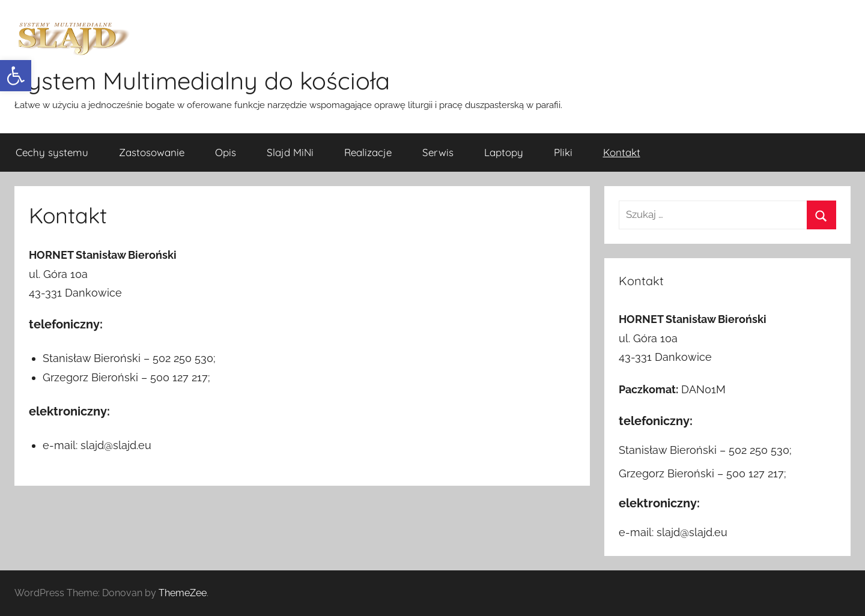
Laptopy (504, 152)
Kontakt (622, 152)
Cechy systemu (52, 152)
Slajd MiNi (290, 152)
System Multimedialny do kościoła (202, 80)
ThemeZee (183, 593)
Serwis (438, 152)
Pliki (563, 152)
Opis (226, 152)
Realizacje (368, 152)
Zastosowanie (152, 152)
